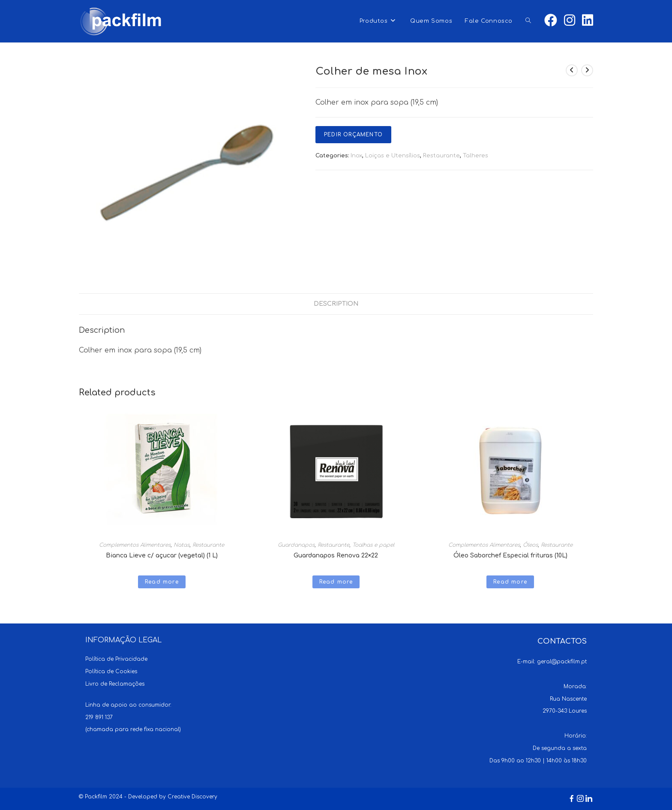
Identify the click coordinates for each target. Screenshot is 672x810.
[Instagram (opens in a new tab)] (570, 21)
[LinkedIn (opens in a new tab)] (588, 21)
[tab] (336, 304)
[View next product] (587, 70)
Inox (356, 156)
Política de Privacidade (116, 659)
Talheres (475, 156)
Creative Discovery (192, 797)
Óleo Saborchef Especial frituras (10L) (510, 556)
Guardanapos (296, 545)
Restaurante (441, 156)
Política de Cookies (111, 671)
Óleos (530, 545)
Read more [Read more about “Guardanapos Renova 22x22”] (336, 582)
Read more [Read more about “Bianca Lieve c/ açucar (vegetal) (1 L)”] (162, 582)
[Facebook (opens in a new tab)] (551, 21)
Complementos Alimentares (135, 545)
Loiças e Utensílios (393, 156)
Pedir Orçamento (353, 135)
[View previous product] (572, 70)
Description (336, 304)
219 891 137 (99, 717)
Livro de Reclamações (115, 684)
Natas (181, 545)
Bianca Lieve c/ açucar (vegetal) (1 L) (162, 556)
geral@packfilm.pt (562, 662)
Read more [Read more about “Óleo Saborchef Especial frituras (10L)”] (510, 582)
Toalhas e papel (373, 545)
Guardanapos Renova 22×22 (336, 556)
